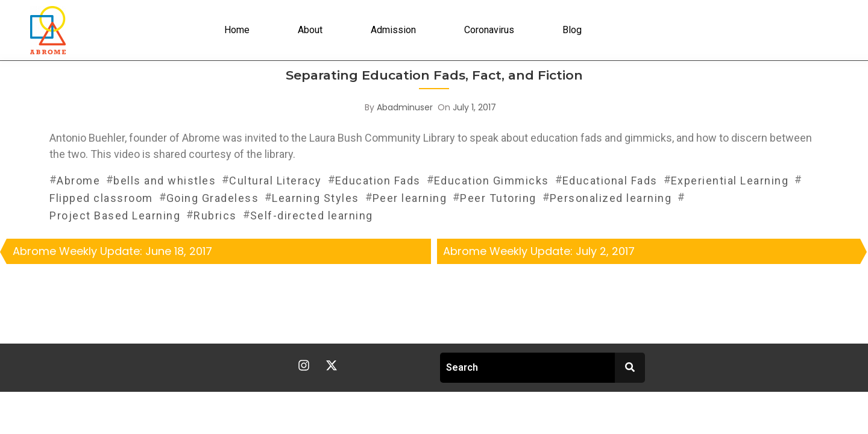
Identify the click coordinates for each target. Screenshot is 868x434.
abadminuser (405, 107)
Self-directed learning (312, 215)
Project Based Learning (115, 215)
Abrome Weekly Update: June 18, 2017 (112, 251)
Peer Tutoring (498, 198)
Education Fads (378, 181)
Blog (572, 30)
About (310, 30)
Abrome (78, 181)
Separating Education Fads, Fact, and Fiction (434, 75)
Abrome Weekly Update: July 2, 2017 (539, 251)
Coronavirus (489, 30)
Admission (393, 30)
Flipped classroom (101, 198)
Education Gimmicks (492, 181)
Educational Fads (610, 181)
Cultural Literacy (275, 181)
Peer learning (410, 198)
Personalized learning (611, 198)
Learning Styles (316, 198)
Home (237, 30)
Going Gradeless (213, 198)
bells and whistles (165, 181)
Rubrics (215, 215)
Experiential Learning (730, 181)
